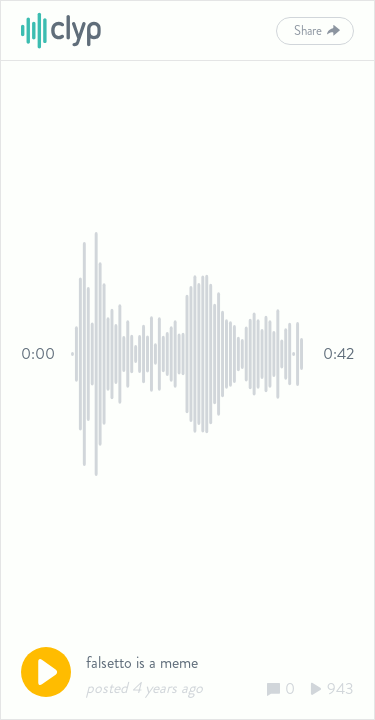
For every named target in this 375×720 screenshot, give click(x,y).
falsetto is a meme (142, 662)
